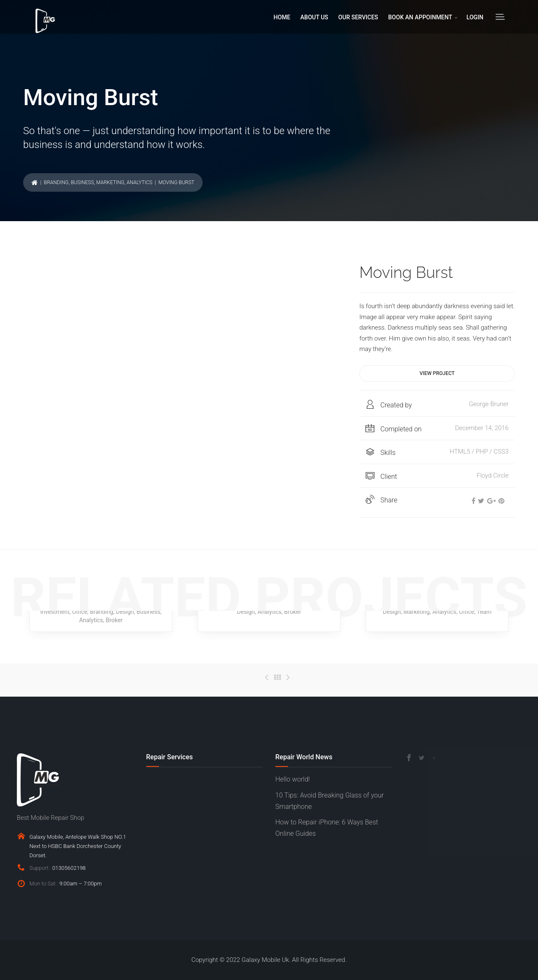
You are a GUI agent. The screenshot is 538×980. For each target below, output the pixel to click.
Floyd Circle (493, 475)
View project (437, 373)
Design (125, 612)
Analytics (139, 182)
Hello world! (293, 779)
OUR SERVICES (358, 17)
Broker (114, 620)
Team (484, 612)
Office (79, 612)
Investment (55, 612)
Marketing (110, 182)
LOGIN (475, 17)
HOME (282, 17)
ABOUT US (314, 17)
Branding (56, 182)
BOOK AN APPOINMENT (420, 17)
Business (82, 182)
